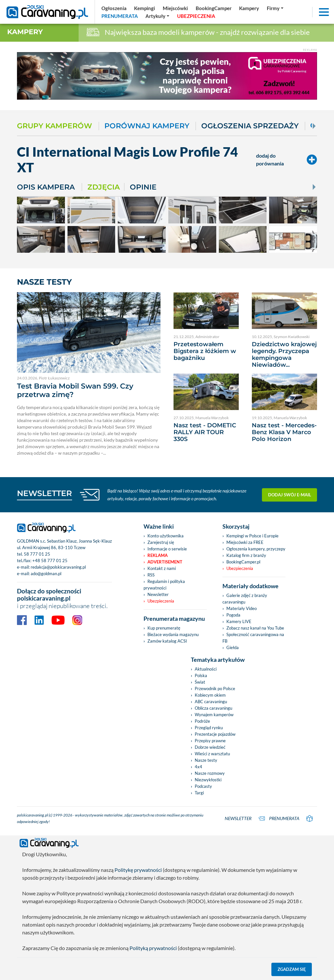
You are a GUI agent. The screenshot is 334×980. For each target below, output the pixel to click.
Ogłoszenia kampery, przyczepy (256, 549)
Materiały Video (242, 608)
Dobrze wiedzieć (210, 747)
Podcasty (203, 786)
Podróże (202, 721)
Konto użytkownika (166, 536)
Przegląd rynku (209, 728)
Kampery (25, 32)
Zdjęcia (104, 187)
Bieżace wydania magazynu (173, 634)
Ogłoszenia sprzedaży (250, 126)
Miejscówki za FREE (245, 542)
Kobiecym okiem (210, 695)
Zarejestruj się (161, 542)
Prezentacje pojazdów (215, 734)
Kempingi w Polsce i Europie (252, 536)
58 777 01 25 (37, 554)
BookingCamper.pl (243, 562)
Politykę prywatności (138, 870)
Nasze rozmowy (210, 773)
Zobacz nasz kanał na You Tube (255, 628)
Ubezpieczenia (161, 601)
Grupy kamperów (54, 126)
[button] (158, 16)
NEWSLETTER (45, 493)
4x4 (198, 767)
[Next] (313, 126)
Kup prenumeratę (164, 628)
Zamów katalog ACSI (167, 641)
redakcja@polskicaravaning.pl (58, 567)
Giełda (233, 647)
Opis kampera (46, 187)
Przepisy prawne (210, 741)
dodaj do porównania (287, 159)
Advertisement (165, 562)
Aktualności (206, 669)
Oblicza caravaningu (213, 708)
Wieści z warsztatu (212, 754)
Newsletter (158, 594)
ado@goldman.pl (46, 574)
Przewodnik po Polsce (215, 689)
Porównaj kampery (147, 126)
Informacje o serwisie (167, 549)
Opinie (143, 187)
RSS (151, 575)
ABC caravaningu (211, 702)
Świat (200, 682)
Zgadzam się (292, 969)
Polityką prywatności (153, 948)
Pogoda (233, 615)
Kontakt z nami (162, 568)
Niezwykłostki (208, 780)
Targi (199, 793)
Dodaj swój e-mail (290, 494)
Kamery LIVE (239, 621)
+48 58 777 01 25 (50, 561)
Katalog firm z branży (246, 555)
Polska (201, 675)
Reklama (158, 555)
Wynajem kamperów (214, 715)
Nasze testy (206, 760)
